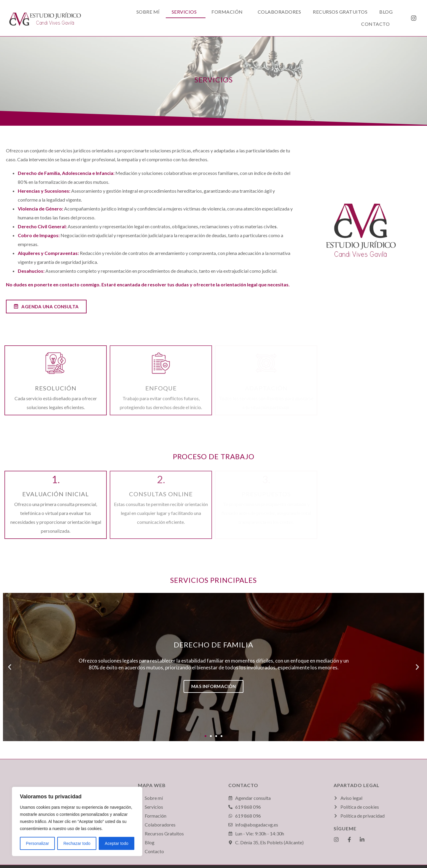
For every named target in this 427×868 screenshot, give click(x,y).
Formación (227, 12)
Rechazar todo (77, 843)
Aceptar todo (116, 843)
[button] (205, 736)
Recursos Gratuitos (340, 12)
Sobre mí (148, 12)
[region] (77, 821)
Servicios (184, 12)
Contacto (375, 24)
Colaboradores (279, 12)
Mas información (214, 686)
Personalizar (37, 843)
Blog (386, 12)
